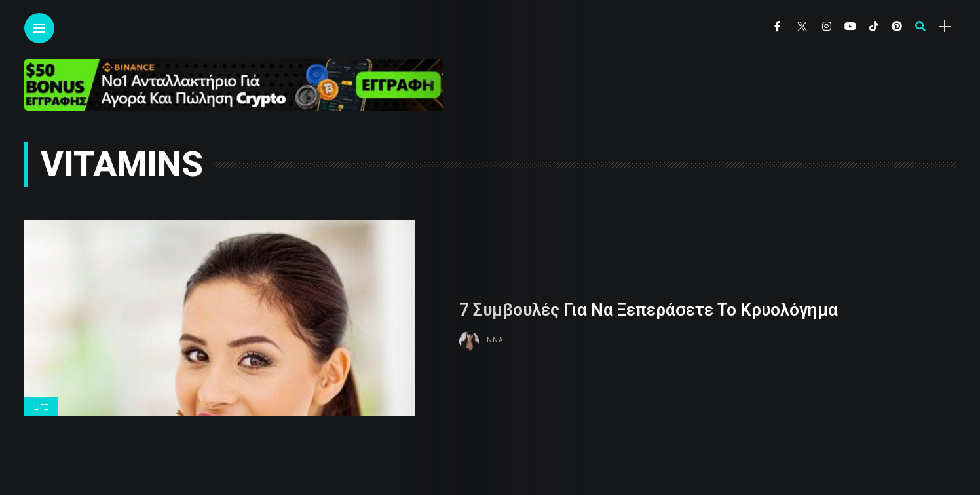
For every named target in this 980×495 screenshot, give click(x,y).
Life (41, 407)
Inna (494, 339)
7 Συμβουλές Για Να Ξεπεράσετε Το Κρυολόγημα (649, 310)
